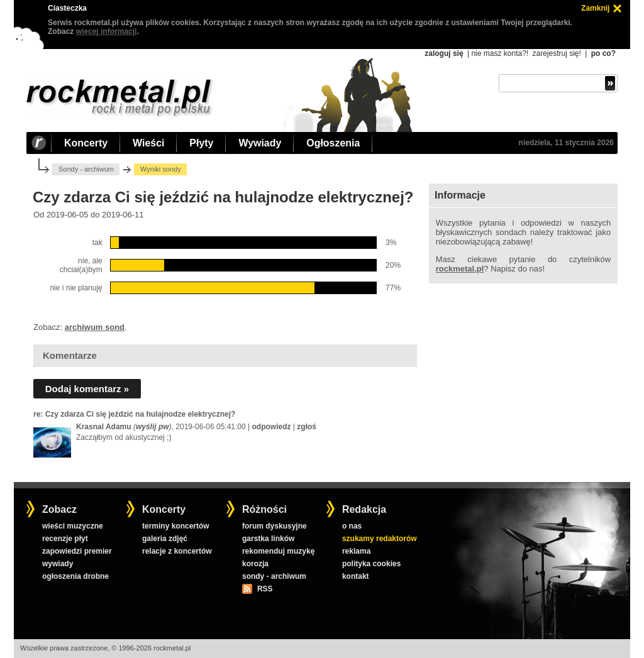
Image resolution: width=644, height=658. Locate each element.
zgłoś (307, 427)
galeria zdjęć (165, 539)
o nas (352, 526)
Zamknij (595, 8)
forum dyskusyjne (275, 526)
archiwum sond (95, 327)
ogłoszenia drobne (75, 576)
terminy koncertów (176, 526)
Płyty (201, 143)
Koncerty (86, 143)
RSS (265, 589)
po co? (603, 53)
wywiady (58, 564)
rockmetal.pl (460, 269)
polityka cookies (371, 564)
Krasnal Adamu (104, 427)
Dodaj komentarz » (87, 389)
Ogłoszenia (333, 143)
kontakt (356, 576)
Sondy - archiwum (86, 169)
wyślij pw (153, 427)
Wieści (148, 143)
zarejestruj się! (556, 53)
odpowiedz (272, 427)
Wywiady (260, 143)
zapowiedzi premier (77, 551)
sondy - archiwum (274, 576)
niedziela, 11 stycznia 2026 (566, 143)
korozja (255, 564)
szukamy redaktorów (380, 539)
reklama (356, 551)
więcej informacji (107, 31)
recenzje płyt (65, 539)
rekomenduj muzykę (278, 551)
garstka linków (268, 539)
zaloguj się (444, 53)
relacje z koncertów (177, 551)
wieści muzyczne (73, 526)
